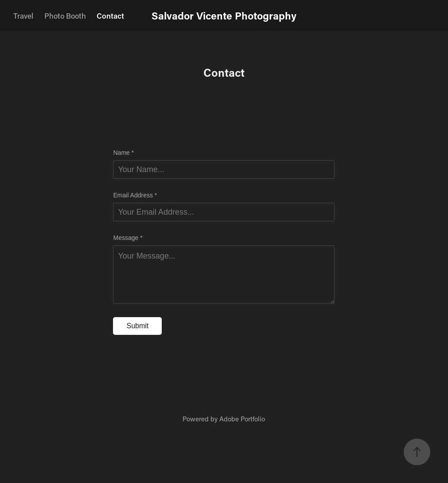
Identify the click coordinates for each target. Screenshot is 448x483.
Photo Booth (65, 16)
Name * (123, 153)
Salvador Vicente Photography (224, 16)
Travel (23, 16)
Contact (110, 16)
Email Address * (135, 195)
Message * (128, 238)
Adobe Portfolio (242, 419)
